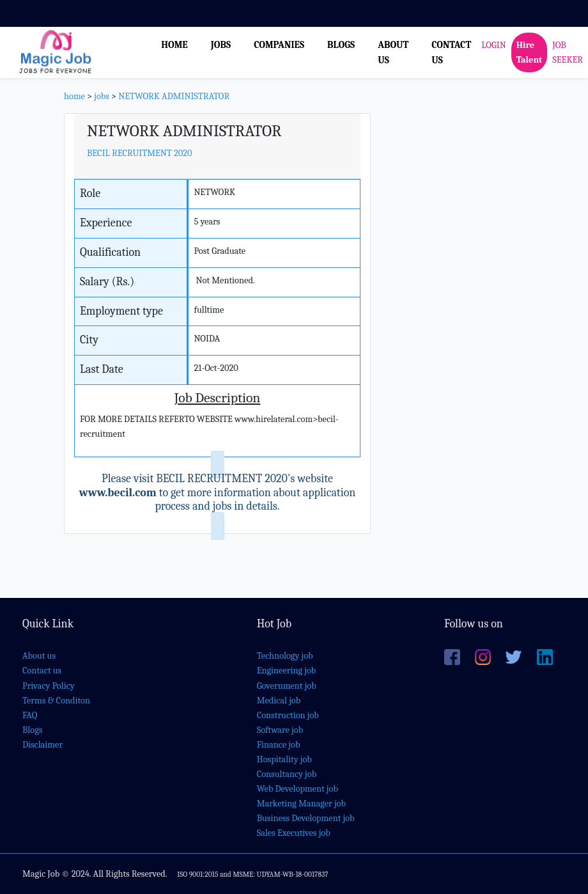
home (74, 96)
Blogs (32, 730)
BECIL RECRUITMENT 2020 (139, 153)
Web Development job (298, 789)
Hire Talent (530, 52)
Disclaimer (43, 745)
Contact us (42, 670)
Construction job (288, 715)
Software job (280, 730)
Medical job (279, 701)
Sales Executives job (294, 833)
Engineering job (287, 670)
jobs (102, 96)
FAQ (30, 715)
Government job (287, 686)
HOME (174, 45)
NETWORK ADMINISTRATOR (174, 96)
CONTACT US (451, 52)
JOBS (221, 45)
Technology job (285, 656)
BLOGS (341, 45)
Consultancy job (287, 774)
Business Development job (306, 818)
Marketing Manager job (301, 804)
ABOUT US (393, 52)
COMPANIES (279, 45)
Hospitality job (284, 759)
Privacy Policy (49, 686)
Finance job (279, 745)
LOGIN (493, 45)
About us (39, 656)
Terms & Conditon (56, 701)
